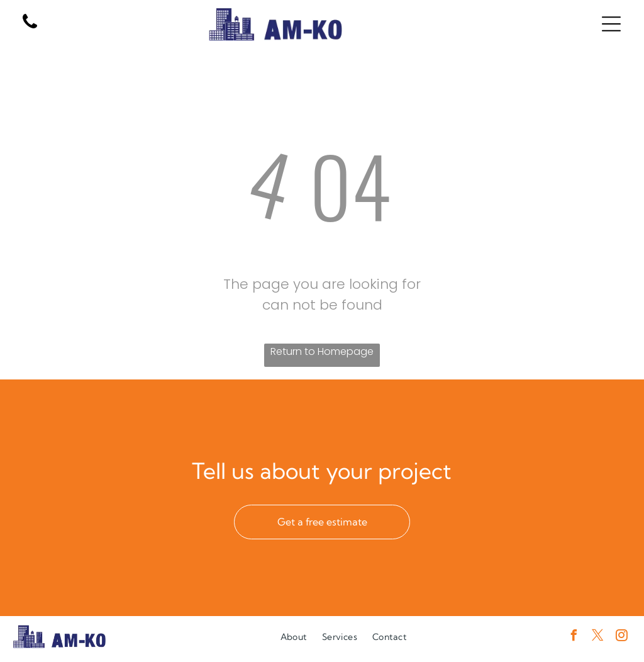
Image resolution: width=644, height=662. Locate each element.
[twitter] (597, 643)
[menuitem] (294, 642)
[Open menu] (611, 27)
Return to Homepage (322, 356)
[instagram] (621, 643)
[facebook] (574, 643)
